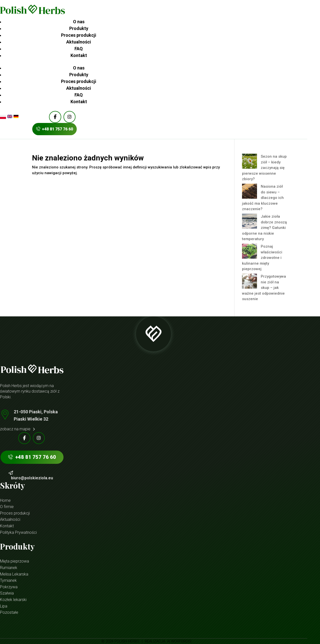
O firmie (7, 507)
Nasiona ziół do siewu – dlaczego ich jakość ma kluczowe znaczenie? (263, 198)
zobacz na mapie (17, 429)
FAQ (79, 49)
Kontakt (79, 55)
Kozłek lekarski (13, 600)
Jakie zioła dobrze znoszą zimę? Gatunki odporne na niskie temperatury (264, 228)
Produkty (79, 28)
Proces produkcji (79, 35)
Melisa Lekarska (14, 574)
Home (5, 500)
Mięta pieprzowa (14, 561)
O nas (79, 22)
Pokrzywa (9, 587)
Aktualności (79, 42)
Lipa (4, 606)
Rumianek (9, 568)
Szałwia (7, 593)
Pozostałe (9, 612)
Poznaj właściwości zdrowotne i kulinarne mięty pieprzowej (262, 258)
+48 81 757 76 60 (54, 129)
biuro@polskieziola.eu (32, 478)
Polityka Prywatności (18, 532)
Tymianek (8, 580)
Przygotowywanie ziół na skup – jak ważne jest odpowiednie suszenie (264, 288)
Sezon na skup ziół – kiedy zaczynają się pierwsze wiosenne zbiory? (264, 168)
